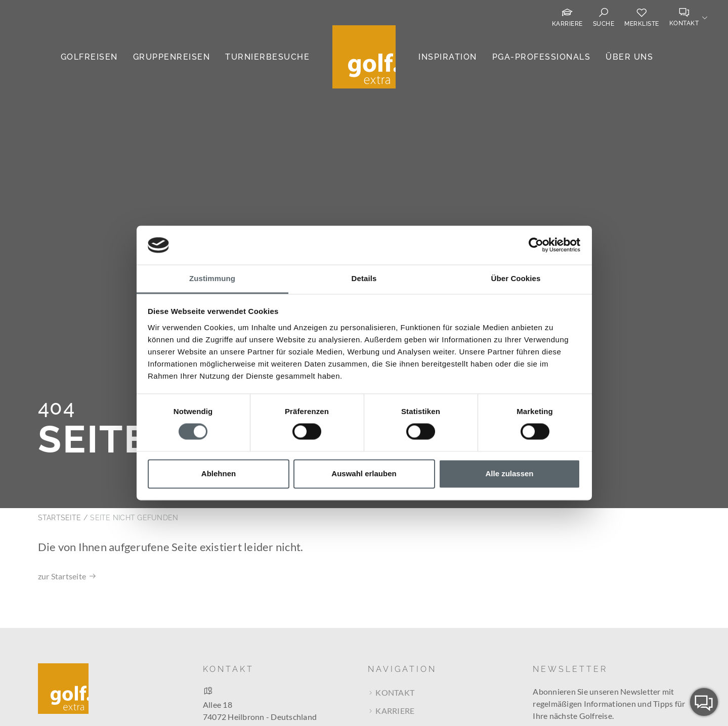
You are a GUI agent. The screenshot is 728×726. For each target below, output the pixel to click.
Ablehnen (219, 473)
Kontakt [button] (684, 23)
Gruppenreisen (172, 57)
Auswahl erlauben (364, 473)
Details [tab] (364, 278)
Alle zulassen (509, 473)
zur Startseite (62, 518)
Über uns (629, 57)
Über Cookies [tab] (516, 278)
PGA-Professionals (542, 57)
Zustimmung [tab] (212, 278)
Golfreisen (89, 57)
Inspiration (448, 57)
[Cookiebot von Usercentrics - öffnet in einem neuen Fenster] (536, 245)
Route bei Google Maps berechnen (265, 676)
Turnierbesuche (267, 57)
